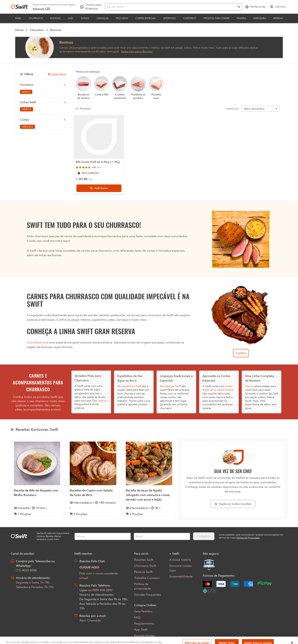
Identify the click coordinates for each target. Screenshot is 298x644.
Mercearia (260, 18)
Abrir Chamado (90, 620)
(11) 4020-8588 (26, 570)
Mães (18, 18)
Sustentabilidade (181, 576)
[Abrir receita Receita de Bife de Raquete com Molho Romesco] (37, 479)
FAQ (137, 617)
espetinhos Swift (131, 386)
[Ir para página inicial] (19, 7)
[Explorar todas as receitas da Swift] (233, 504)
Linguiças (103, 18)
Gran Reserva (36, 342)
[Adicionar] (99, 188)
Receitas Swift (144, 560)
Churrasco (36, 18)
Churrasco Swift (145, 566)
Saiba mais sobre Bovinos (137, 52)
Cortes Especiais (146, 18)
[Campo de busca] (171, 7)
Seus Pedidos (143, 611)
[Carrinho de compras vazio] (278, 7)
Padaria (241, 18)
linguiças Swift (172, 386)
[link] (42, 9)
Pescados (122, 18)
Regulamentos (144, 624)
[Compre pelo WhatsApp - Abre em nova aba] (92, 7)
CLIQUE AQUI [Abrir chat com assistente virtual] (89, 567)
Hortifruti (190, 18)
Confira (241, 353)
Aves (71, 18)
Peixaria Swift (143, 572)
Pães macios (99, 401)
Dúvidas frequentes (148, 595)
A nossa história (180, 560)
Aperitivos (170, 18)
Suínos (85, 18)
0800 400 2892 (102, 590)
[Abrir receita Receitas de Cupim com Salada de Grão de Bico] (93, 479)
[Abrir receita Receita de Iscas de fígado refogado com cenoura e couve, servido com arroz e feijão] (149, 479)
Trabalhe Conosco (147, 578)
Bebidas (278, 18)
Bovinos (55, 18)
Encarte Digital (144, 636)
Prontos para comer (216, 18)
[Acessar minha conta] (255, 7)
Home (19, 30)
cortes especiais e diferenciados (218, 388)
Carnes (249, 386)
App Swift (141, 630)
